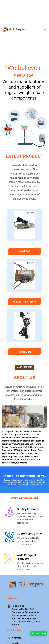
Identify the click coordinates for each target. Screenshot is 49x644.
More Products (24, 367)
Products (14, 638)
